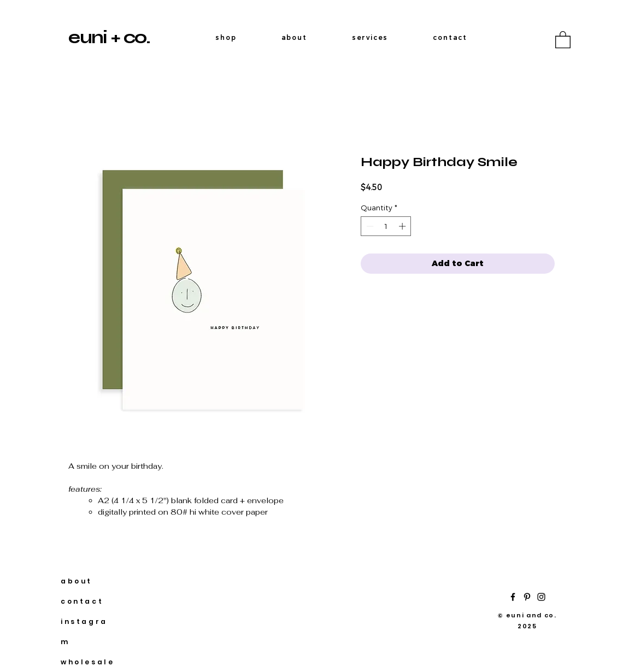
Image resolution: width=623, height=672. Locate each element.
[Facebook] (513, 597)
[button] (563, 39)
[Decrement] (369, 226)
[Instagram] (541, 597)
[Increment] (403, 226)
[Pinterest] (527, 597)
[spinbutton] (386, 226)
